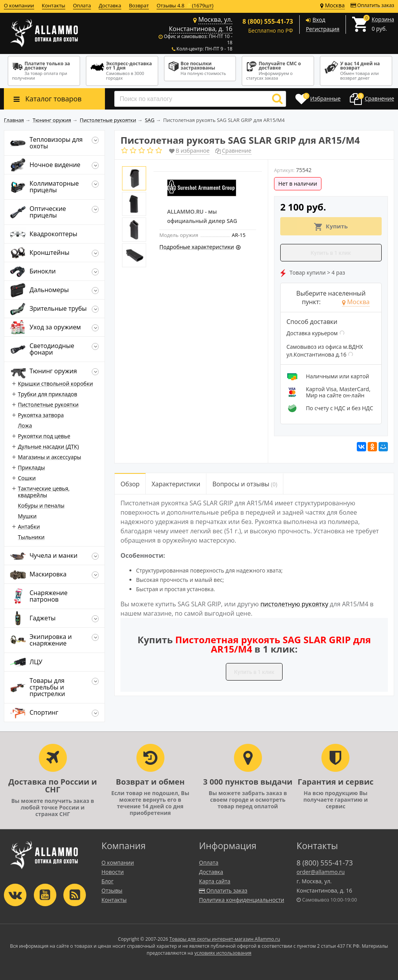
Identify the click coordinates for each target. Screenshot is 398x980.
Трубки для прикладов (48, 394)
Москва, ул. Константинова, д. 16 (201, 24)
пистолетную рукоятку (294, 604)
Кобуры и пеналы (41, 506)
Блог (107, 881)
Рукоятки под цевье (44, 436)
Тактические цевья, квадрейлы (44, 492)
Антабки (29, 527)
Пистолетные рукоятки (48, 405)
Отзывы (112, 890)
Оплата (82, 5)
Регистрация (323, 29)
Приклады (31, 467)
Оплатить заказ (372, 5)
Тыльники (31, 537)
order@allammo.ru (321, 872)
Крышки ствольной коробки (55, 384)
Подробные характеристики (197, 247)
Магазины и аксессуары (50, 457)
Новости (113, 872)
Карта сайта (215, 881)
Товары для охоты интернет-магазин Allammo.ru (225, 939)
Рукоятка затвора (41, 415)
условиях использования (223, 953)
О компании (19, 5)
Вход (319, 20)
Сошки (27, 478)
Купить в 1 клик (331, 253)
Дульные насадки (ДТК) (48, 446)
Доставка (110, 5)
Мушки (27, 516)
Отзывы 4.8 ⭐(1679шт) (185, 5)
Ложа (25, 426)
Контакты (54, 5)
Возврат (139, 5)
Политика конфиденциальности (242, 900)
